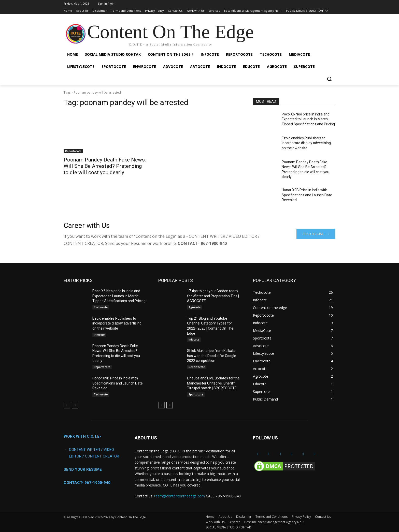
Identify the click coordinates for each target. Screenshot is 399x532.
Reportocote (73, 151)
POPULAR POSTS (176, 280)
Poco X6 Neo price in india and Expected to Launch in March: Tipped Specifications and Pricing (308, 119)
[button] (329, 79)
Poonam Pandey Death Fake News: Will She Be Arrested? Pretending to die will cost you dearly (105, 166)
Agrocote (195, 307)
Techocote (101, 307)
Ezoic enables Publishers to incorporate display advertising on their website (306, 143)
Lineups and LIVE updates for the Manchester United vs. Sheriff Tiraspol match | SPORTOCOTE (213, 383)
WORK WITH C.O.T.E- (82, 436)
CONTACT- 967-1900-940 (87, 483)
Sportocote (196, 394)
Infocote (99, 335)
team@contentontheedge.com (180, 496)
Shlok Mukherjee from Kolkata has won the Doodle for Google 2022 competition (212, 356)
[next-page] (75, 405)
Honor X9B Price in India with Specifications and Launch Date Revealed (307, 195)
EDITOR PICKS (78, 280)
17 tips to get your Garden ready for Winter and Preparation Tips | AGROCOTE (213, 296)
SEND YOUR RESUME (83, 469)
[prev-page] (67, 405)
